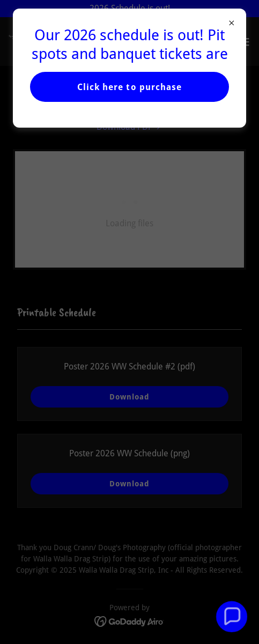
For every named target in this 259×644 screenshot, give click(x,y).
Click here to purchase (129, 87)
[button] (231, 616)
